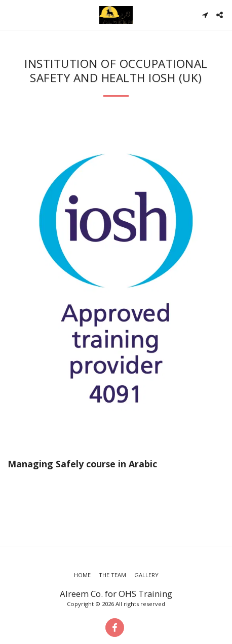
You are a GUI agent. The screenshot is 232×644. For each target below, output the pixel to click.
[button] (11, 14)
